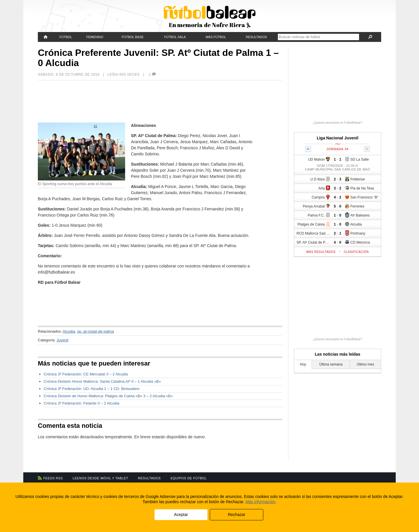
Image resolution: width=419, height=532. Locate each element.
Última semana (331, 364)
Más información (260, 502)
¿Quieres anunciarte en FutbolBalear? (338, 123)
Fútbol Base (133, 37)
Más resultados (321, 252)
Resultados (256, 37)
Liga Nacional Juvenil (337, 138)
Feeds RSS (53, 478)
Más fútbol (216, 37)
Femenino (95, 37)
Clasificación (356, 252)
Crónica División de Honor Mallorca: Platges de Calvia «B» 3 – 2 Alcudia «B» (108, 396)
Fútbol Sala (175, 37)
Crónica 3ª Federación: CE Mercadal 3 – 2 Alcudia (86, 374)
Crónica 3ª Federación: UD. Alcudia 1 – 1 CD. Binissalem (92, 389)
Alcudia (69, 331)
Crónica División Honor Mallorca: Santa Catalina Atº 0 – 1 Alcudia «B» (102, 381)
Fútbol (66, 37)
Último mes (365, 364)
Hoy (303, 364)
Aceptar (181, 515)
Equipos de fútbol (189, 478)
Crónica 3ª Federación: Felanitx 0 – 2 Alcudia (81, 403)
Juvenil (62, 340)
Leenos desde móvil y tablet (101, 478)
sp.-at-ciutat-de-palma (95, 331)
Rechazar (237, 515)
